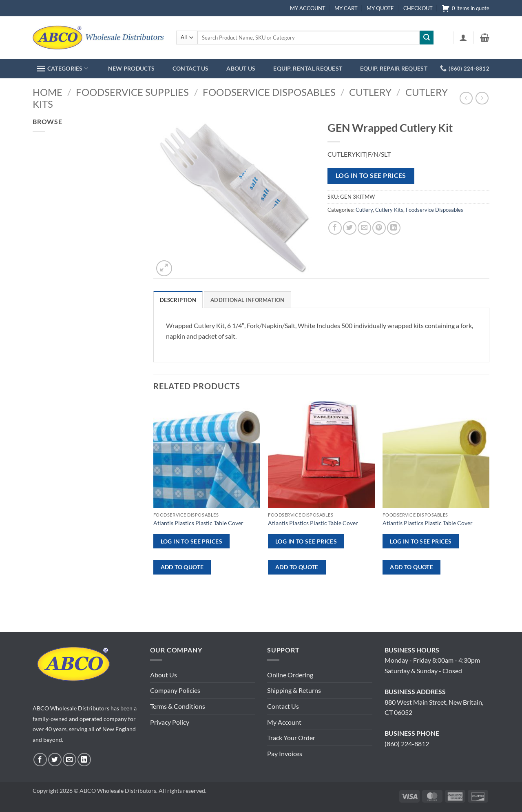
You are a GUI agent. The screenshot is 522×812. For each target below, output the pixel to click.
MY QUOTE (380, 8)
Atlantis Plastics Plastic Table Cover (198, 523)
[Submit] (427, 38)
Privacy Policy (170, 722)
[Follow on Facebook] (40, 760)
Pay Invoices (285, 753)
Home (48, 92)
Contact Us (283, 706)
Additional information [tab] (248, 300)
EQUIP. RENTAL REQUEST (308, 68)
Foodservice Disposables (269, 92)
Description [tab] (178, 300)
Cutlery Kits (389, 210)
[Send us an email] (70, 760)
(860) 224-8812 (407, 744)
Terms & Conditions (178, 706)
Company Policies (175, 690)
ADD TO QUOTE (182, 567)
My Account (284, 722)
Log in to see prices (371, 175)
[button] (463, 38)
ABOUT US (241, 68)
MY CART (346, 8)
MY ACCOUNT (308, 8)
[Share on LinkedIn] (394, 228)
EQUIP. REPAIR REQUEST (394, 68)
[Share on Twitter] (350, 228)
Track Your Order (291, 738)
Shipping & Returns (294, 690)
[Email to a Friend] (364, 228)
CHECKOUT (418, 8)
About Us (164, 675)
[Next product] (466, 98)
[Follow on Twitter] (55, 760)
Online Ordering (290, 675)
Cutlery (370, 92)
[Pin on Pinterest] (379, 228)
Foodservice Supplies (132, 92)
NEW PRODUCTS (131, 68)
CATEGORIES (63, 68)
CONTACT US (191, 68)
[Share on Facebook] (335, 228)
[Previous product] (482, 98)
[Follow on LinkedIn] (84, 760)
